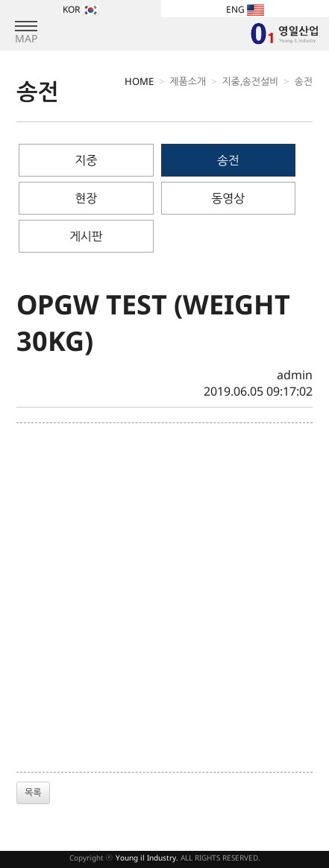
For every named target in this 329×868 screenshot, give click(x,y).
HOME (139, 81)
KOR (81, 9)
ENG (245, 9)
